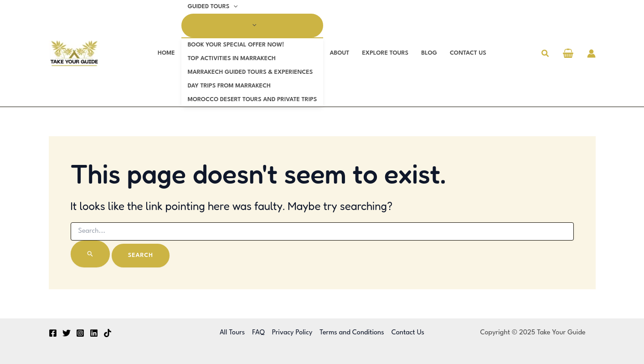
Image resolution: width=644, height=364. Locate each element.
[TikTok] (108, 333)
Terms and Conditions (352, 333)
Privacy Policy (292, 333)
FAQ (258, 333)
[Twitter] (67, 333)
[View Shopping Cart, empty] (568, 54)
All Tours (232, 333)
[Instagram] (80, 333)
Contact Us (408, 333)
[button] (546, 54)
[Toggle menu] (252, 26)
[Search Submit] (90, 254)
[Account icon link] (591, 54)
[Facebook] (53, 333)
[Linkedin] (94, 333)
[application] (233, 7)
